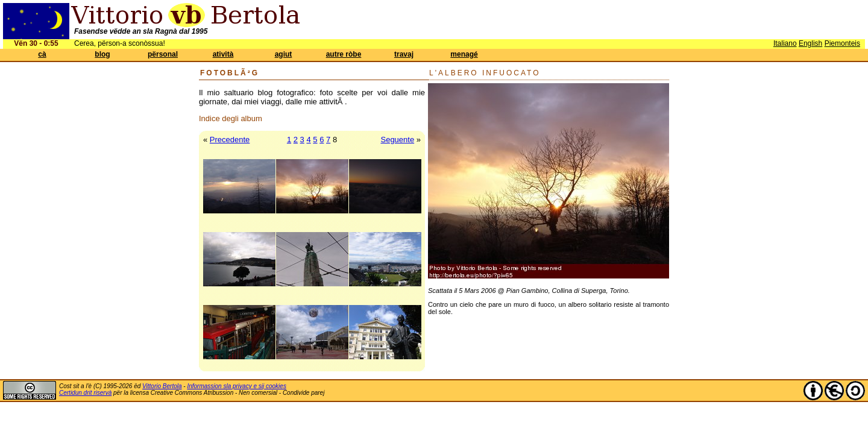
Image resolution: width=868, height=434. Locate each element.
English (810, 43)
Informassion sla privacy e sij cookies (237, 386)
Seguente (397, 140)
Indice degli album (231, 118)
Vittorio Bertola (162, 386)
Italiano (785, 43)
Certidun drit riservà (85, 393)
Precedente (230, 140)
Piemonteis (842, 43)
